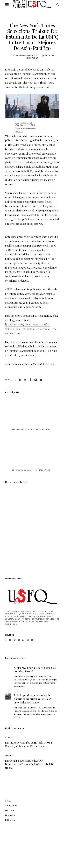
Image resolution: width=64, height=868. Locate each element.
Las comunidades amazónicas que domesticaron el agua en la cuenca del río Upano (30, 764)
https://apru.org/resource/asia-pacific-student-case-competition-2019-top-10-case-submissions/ (31, 329)
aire (16, 55)
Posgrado (10, 815)
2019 (12, 55)
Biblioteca (10, 820)
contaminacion (26, 55)
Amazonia (10, 755)
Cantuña (9, 738)
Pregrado (10, 810)
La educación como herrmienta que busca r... (34, 470)
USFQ (8, 801)
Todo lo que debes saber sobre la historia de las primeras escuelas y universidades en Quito (33, 699)
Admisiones (11, 805)
